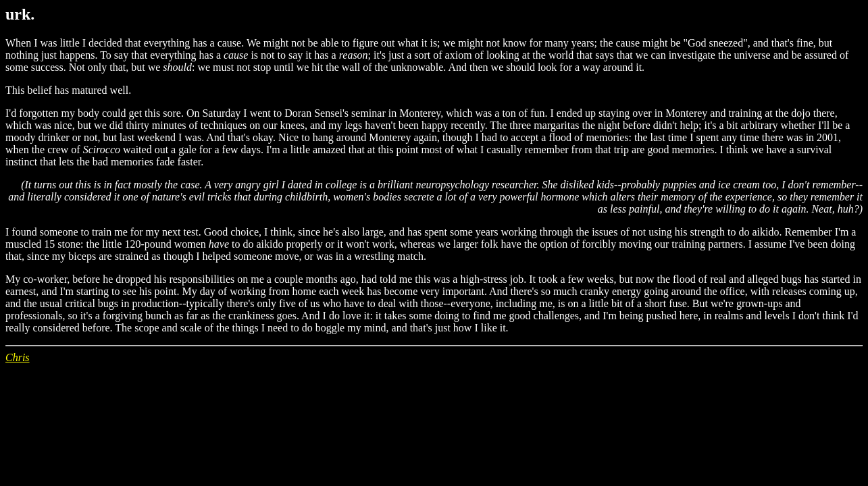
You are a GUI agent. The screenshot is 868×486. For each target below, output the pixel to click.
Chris (18, 357)
